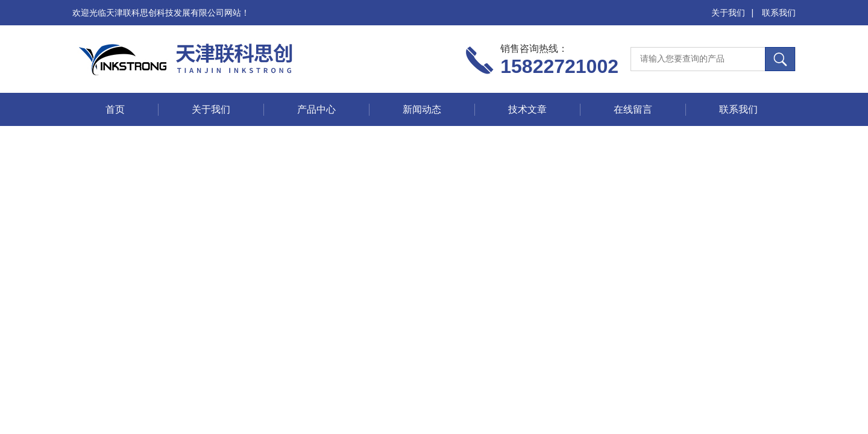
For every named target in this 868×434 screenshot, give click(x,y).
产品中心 (316, 109)
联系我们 (779, 13)
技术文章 (527, 109)
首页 (115, 109)
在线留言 (633, 109)
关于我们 (728, 13)
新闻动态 (422, 109)
